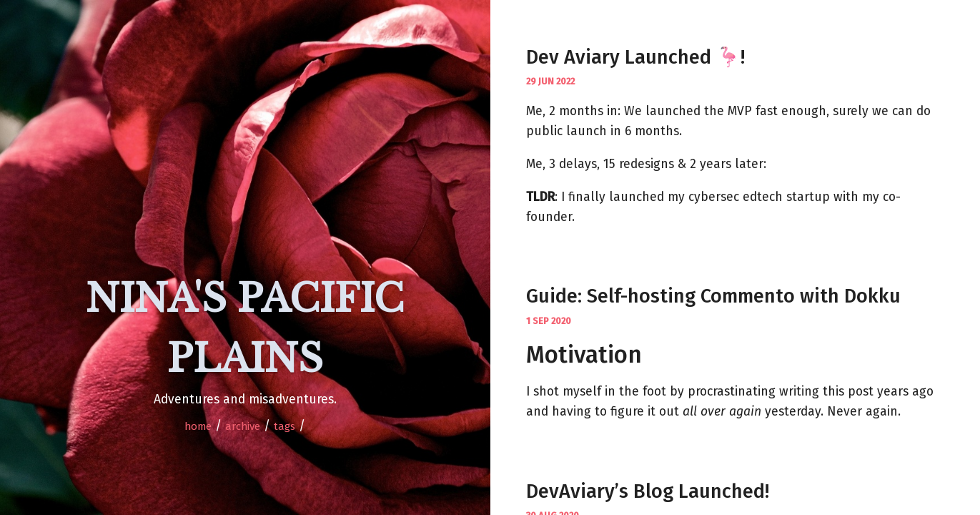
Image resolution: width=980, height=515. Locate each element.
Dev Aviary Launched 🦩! (635, 57)
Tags (284, 426)
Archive (243, 426)
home (198, 426)
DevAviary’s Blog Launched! (648, 491)
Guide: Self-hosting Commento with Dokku (713, 296)
